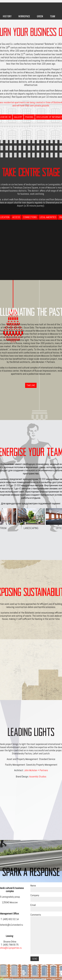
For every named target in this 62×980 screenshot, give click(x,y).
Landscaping (31, 519)
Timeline (31, 385)
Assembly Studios (38, 777)
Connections (30, 217)
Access (16, 217)
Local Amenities (48, 217)
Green (40, 16)
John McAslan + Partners (36, 770)
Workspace (24, 16)
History (7, 16)
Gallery (18, 117)
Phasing (29, 117)
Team (52, 16)
